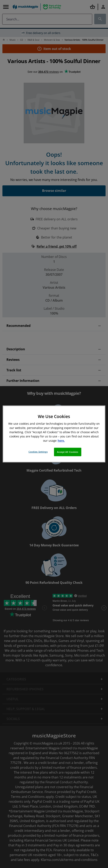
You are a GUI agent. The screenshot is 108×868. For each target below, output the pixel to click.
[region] (54, 434)
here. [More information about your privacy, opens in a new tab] (61, 441)
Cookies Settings (38, 452)
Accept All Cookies (68, 452)
